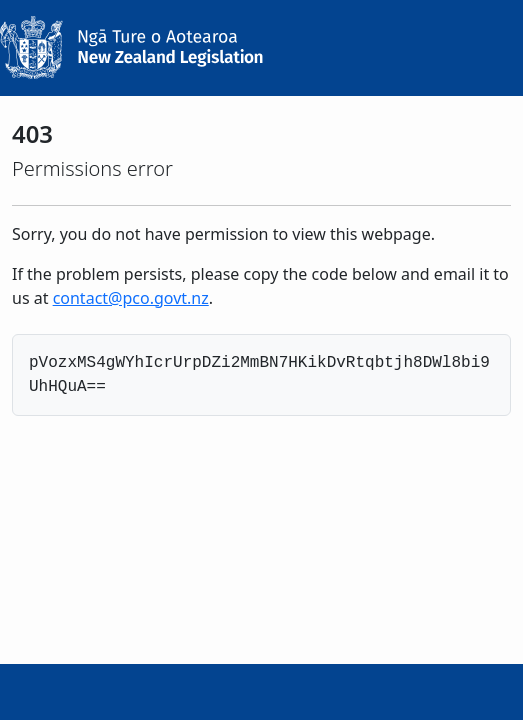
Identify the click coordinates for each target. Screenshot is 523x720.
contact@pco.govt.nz (131, 298)
